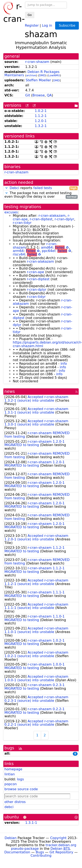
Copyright (58, 838)
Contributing (41, 856)
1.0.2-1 (41, 111)
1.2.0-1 (41, 121)
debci (9, 807)
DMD (42, 75)
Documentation (17, 852)
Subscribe (67, 25)
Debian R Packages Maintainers (32, 74)
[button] (7, 188)
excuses (11, 212)
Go (30, 15)
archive (31, 75)
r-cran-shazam (37, 62)
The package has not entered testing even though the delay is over (41, 195)
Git (28, 95)
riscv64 (19, 254)
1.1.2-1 (41, 116)
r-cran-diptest (41, 219)
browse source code (21, 789)
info (64, 364)
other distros (15, 802)
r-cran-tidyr (22, 223)
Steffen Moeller (38, 80)
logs (20, 779)
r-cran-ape (35, 272)
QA (49, 95)
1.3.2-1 (41, 126)
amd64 (47, 247)
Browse (39, 95)
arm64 (18, 251)
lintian (10, 774)
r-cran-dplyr (64, 219)
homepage (13, 769)
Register (32, 25)
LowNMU (54, 75)
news (10, 391)
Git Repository (61, 852)
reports (41, 188)
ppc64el (49, 251)
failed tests (43, 188)
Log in (47, 25)
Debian (11, 838)
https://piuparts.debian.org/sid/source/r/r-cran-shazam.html (47, 344)
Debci (14, 188)
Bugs (40, 852)
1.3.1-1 (31, 823)
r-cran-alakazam (52, 216)
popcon (11, 784)
